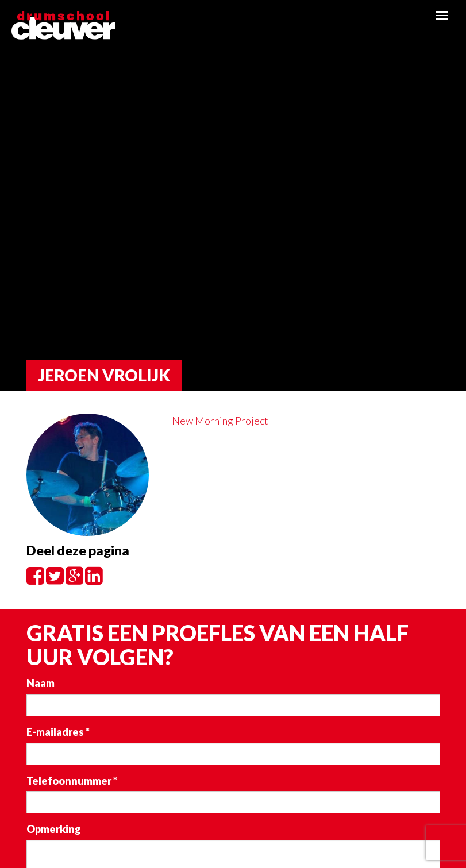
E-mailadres (58, 732)
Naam (41, 683)
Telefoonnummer (72, 781)
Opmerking (54, 829)
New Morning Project (220, 421)
